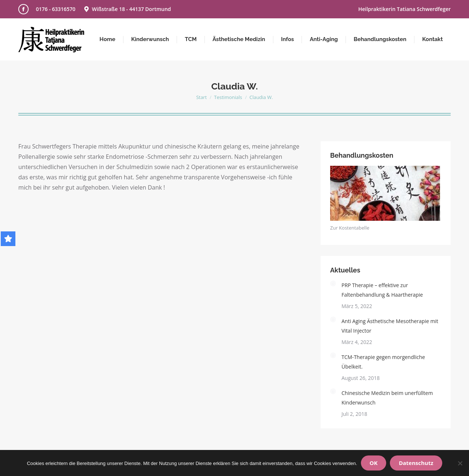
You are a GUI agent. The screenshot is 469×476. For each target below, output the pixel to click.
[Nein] (460, 463)
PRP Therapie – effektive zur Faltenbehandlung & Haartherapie (382, 290)
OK (374, 463)
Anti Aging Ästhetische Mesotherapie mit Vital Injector (390, 326)
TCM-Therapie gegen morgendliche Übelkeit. (383, 362)
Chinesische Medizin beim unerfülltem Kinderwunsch (387, 398)
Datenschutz (416, 463)
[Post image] (333, 283)
